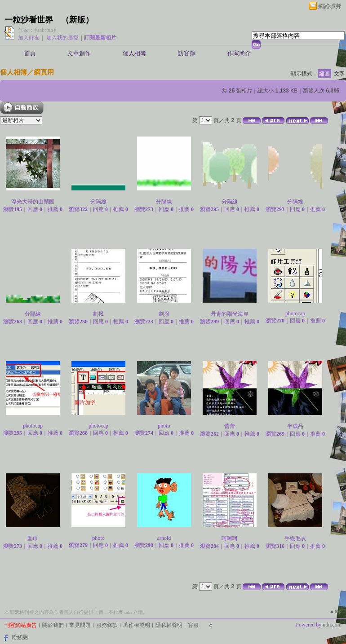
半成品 (295, 426)
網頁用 (44, 72)
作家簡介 (239, 53)
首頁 (30, 53)
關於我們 (53, 625)
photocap (295, 313)
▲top (335, 611)
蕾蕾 (230, 426)
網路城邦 (330, 6)
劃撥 (98, 314)
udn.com (332, 625)
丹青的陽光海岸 (230, 314)
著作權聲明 (137, 625)
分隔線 (98, 202)
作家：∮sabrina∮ (37, 30)
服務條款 (107, 625)
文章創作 (79, 53)
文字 (339, 74)
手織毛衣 (295, 538)
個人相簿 (134, 53)
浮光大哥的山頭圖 (33, 202)
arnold (164, 538)
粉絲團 (20, 637)
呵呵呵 (230, 538)
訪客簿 (187, 53)
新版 (77, 20)
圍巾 (33, 538)
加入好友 (29, 38)
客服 (193, 625)
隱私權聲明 (169, 625)
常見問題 (80, 625)
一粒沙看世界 (29, 20)
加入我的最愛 (62, 38)
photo (164, 426)
